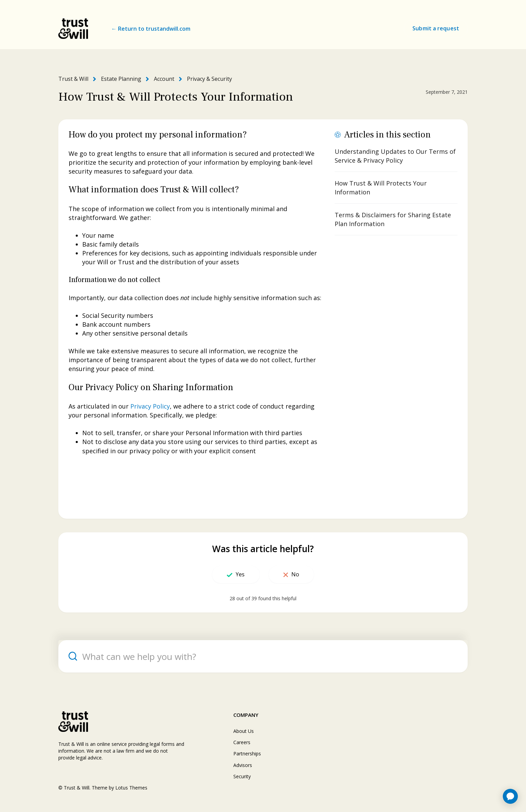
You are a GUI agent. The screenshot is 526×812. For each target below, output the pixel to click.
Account (164, 79)
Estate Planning (121, 79)
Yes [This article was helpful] (240, 574)
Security (242, 776)
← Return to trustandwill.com (151, 29)
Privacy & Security (209, 79)
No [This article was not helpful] (295, 574)
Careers (242, 742)
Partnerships (247, 754)
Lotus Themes (131, 788)
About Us (244, 731)
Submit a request (436, 28)
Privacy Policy (150, 406)
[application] (510, 796)
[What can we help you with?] (263, 656)
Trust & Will (73, 79)
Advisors (243, 765)
